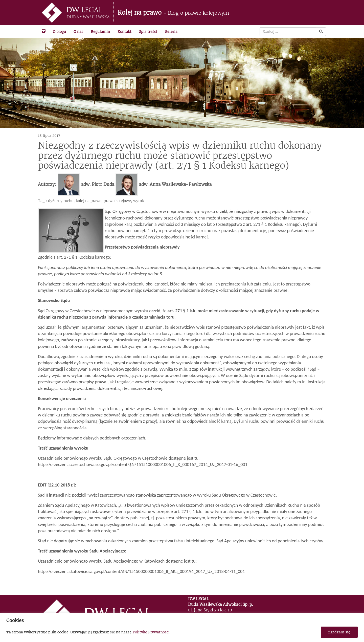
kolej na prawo (89, 201)
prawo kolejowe (117, 201)
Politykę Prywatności (151, 632)
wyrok (139, 201)
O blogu (59, 32)
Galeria (171, 32)
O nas (78, 32)
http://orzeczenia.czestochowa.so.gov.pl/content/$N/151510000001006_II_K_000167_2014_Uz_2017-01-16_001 (143, 464)
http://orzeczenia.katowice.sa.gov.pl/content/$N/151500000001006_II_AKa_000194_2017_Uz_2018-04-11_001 (141, 571)
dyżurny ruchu (61, 201)
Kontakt (124, 32)
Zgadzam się (339, 632)
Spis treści (148, 32)
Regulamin (100, 32)
